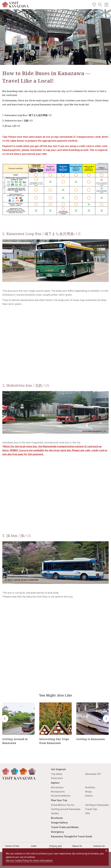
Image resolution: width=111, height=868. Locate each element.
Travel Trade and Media (65, 827)
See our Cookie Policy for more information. (29, 860)
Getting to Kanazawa (97, 805)
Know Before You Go (63, 805)
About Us (77, 846)
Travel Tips (91, 809)
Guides (55, 813)
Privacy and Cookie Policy (55, 847)
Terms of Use (12, 846)
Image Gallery (59, 823)
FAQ (87, 813)
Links (34, 846)
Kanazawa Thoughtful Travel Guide (72, 836)
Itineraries (57, 778)
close (106, 851)
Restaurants (58, 792)
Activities (90, 787)
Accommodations (61, 796)
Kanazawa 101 (93, 774)
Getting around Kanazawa (66, 809)
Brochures (57, 818)
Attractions (57, 787)
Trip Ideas (57, 774)
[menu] (106, 5)
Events (89, 796)
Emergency (57, 832)
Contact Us (99, 846)
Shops (89, 792)
